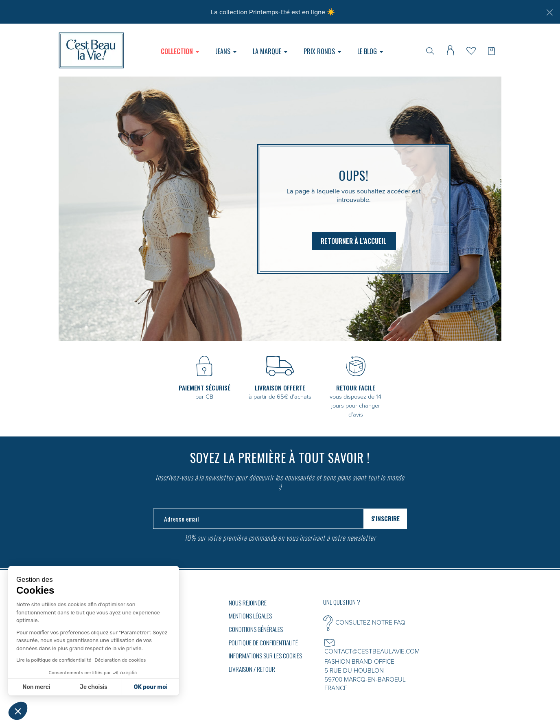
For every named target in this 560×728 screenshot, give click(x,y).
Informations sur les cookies (265, 656)
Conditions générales (256, 629)
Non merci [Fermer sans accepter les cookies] (36, 687)
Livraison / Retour (252, 669)
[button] (18, 711)
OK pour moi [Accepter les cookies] (151, 687)
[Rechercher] (430, 50)
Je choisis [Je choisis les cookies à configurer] (94, 687)
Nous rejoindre (248, 603)
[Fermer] (549, 12)
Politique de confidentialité (263, 642)
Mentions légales (250, 616)
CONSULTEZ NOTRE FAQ (370, 622)
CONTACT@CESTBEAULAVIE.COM (372, 651)
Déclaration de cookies (120, 660)
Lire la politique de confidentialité (54, 660)
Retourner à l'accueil (354, 241)
